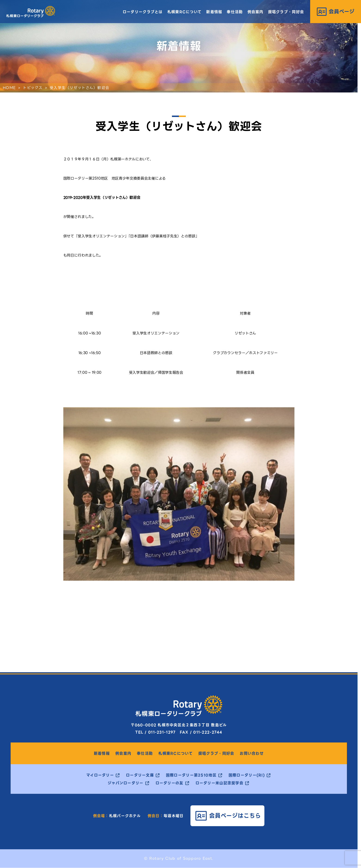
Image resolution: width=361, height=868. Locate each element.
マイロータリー (100, 775)
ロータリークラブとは (143, 12)
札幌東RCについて (185, 12)
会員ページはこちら (235, 816)
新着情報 (214, 12)
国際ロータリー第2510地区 (191, 775)
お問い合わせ (252, 754)
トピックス (33, 88)
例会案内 (255, 12)
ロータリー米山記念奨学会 (219, 783)
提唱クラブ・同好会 (286, 12)
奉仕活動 (235, 12)
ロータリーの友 (170, 783)
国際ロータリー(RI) (247, 775)
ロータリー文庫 (140, 775)
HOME (9, 88)
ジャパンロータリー (126, 783)
